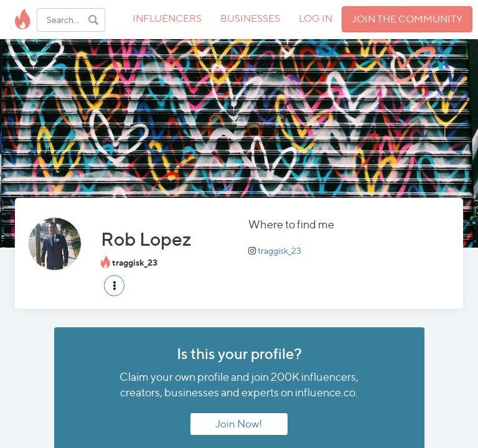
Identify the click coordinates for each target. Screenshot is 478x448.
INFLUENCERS (167, 18)
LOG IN (316, 18)
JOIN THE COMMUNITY (407, 19)
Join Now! (239, 424)
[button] (114, 286)
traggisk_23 (279, 250)
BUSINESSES (250, 18)
